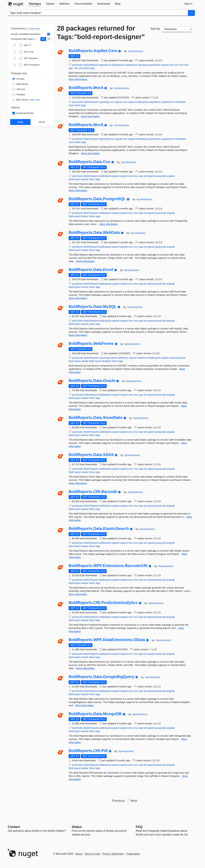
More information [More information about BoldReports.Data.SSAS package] (78, 483)
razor (71, 105)
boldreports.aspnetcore (125, 65)
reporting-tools (178, 358)
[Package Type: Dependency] (20, 84)
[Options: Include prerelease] (23, 113)
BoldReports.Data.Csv (89, 162)
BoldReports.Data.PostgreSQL (97, 199)
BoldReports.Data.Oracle (92, 381)
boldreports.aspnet (109, 176)
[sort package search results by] (177, 29)
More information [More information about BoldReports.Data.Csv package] (78, 190)
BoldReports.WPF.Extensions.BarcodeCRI (108, 566)
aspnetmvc (168, 102)
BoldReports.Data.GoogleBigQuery (101, 677)
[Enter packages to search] (98, 13)
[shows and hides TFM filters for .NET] (15, 45)
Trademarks (133, 854)
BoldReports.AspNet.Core (93, 51)
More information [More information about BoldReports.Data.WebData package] (85, 261)
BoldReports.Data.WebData (94, 233)
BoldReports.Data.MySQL (93, 307)
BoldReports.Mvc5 (86, 125)
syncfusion (78, 65)
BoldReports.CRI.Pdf (88, 751)
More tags (89, 68)
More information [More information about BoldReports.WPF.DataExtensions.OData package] (85, 668)
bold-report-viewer (79, 179)
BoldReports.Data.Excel (91, 270)
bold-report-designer (100, 361)
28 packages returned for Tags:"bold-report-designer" (101, 33)
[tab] (35, 4)
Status (77, 827)
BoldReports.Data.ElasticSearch (99, 529)
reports (165, 65)
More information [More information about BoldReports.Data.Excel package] (78, 298)
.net (75, 68)
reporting (104, 102)
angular (171, 176)
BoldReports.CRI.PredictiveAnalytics (103, 603)
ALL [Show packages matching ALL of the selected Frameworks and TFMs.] (43, 39)
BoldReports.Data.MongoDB (95, 714)
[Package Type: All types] (18, 79)
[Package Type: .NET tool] (19, 89)
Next (134, 801)
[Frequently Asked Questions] (139, 827)
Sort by (155, 29)
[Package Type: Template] (19, 95)
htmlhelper (180, 102)
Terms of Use (92, 854)
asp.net (143, 176)
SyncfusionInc (136, 51)
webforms (143, 358)
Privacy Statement (113, 854)
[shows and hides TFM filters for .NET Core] (15, 52)
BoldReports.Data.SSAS (91, 455)
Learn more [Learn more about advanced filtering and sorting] (34, 29)
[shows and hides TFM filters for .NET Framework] (15, 65)
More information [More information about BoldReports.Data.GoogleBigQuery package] (85, 705)
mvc (112, 102)
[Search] (191, 13)
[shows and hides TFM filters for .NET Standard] (15, 58)
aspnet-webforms (119, 358)
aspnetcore (105, 65)
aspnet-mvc (121, 102)
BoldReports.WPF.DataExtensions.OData (107, 640)
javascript (161, 176)
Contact (14, 827)
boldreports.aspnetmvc (149, 102)
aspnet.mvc (127, 176)
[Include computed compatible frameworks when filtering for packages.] (49, 34)
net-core (174, 65)
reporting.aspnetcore (149, 65)
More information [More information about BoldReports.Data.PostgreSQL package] (109, 224)
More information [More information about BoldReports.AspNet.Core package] (78, 79)
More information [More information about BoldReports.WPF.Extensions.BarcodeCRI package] (78, 594)
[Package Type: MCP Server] (20, 100)
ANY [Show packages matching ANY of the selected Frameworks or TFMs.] (49, 39)
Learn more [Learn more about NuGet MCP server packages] (35, 100)
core (81, 68)
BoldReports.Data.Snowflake (96, 418)
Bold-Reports (91, 65)
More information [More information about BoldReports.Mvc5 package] (90, 153)
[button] (27, 28)
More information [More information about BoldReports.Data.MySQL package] (78, 335)
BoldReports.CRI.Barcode (93, 492)
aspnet (132, 102)
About (79, 854)
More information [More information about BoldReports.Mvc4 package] (90, 116)
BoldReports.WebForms (91, 344)
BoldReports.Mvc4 (86, 88)
